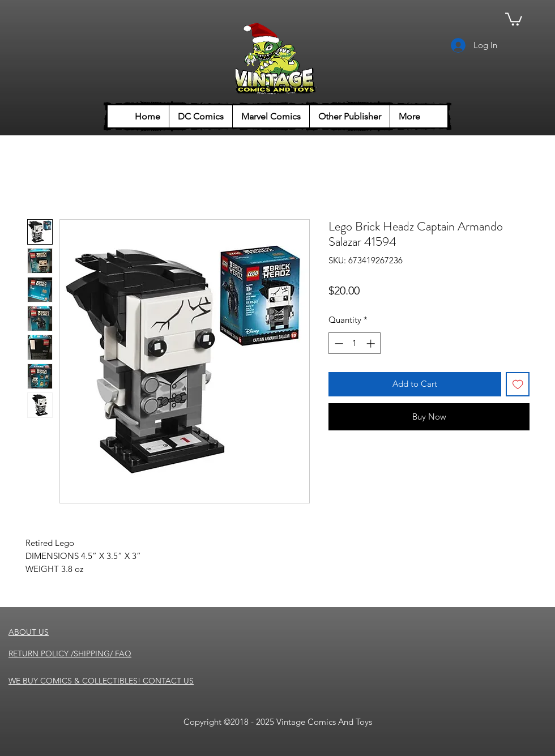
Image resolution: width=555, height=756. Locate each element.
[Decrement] (338, 343)
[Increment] (372, 343)
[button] (514, 18)
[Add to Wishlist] (518, 384)
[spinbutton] (355, 343)
